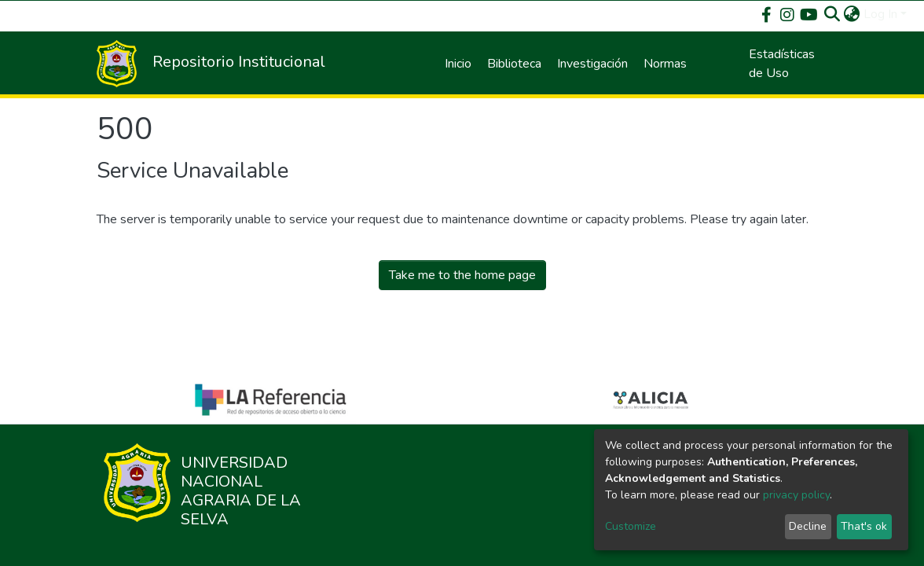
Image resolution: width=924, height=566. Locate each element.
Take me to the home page (462, 275)
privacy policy (796, 495)
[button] (852, 14)
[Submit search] (832, 14)
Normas (665, 64)
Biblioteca (514, 64)
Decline (808, 526)
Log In (880, 14)
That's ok (864, 526)
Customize (631, 526)
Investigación (592, 64)
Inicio (458, 64)
